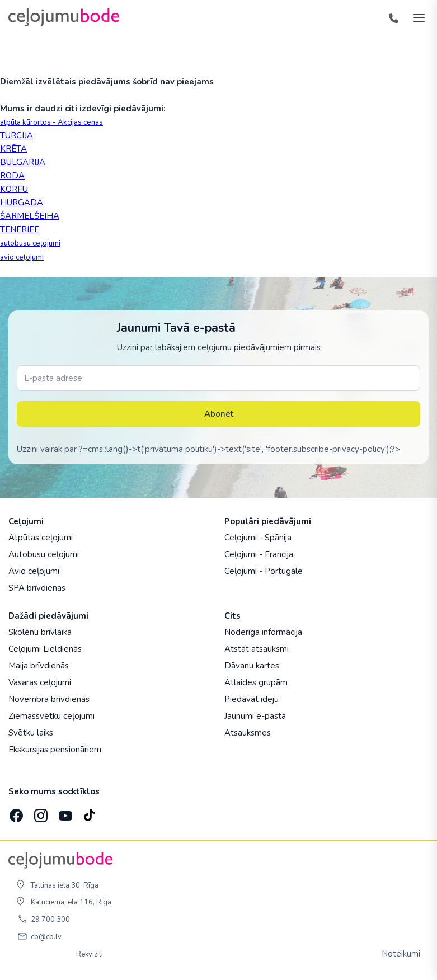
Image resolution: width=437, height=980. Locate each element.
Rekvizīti (90, 954)
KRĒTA (13, 149)
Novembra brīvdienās (49, 699)
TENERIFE (20, 229)
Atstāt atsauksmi (257, 649)
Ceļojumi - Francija (259, 554)
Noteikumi (401, 954)
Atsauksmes (248, 733)
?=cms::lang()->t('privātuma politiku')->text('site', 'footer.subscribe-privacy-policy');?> (239, 449)
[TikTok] (89, 812)
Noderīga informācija (263, 632)
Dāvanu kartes (252, 666)
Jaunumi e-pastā (255, 716)
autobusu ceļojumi (30, 243)
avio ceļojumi (22, 257)
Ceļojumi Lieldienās (45, 649)
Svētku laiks (31, 733)
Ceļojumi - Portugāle (264, 571)
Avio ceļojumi (34, 571)
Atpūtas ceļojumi (41, 538)
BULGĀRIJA (23, 162)
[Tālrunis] (393, 17)
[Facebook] (15, 812)
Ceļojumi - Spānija (258, 538)
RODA (12, 176)
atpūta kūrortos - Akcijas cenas (51, 123)
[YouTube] (64, 812)
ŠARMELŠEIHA (30, 216)
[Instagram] (40, 812)
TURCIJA (17, 135)
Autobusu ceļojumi (44, 554)
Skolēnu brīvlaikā (40, 632)
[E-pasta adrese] (219, 378)
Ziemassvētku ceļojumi (51, 716)
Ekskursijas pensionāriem (55, 750)
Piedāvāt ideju (252, 699)
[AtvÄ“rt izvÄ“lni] (416, 17)
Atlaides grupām (256, 682)
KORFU (14, 189)
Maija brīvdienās (39, 666)
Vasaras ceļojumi (40, 682)
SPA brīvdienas (37, 588)
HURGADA (22, 202)
